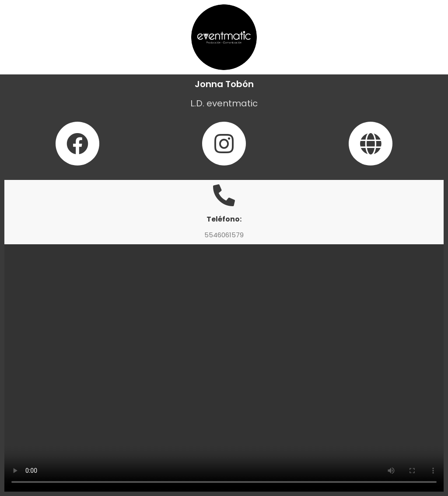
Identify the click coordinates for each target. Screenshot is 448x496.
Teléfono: (224, 219)
